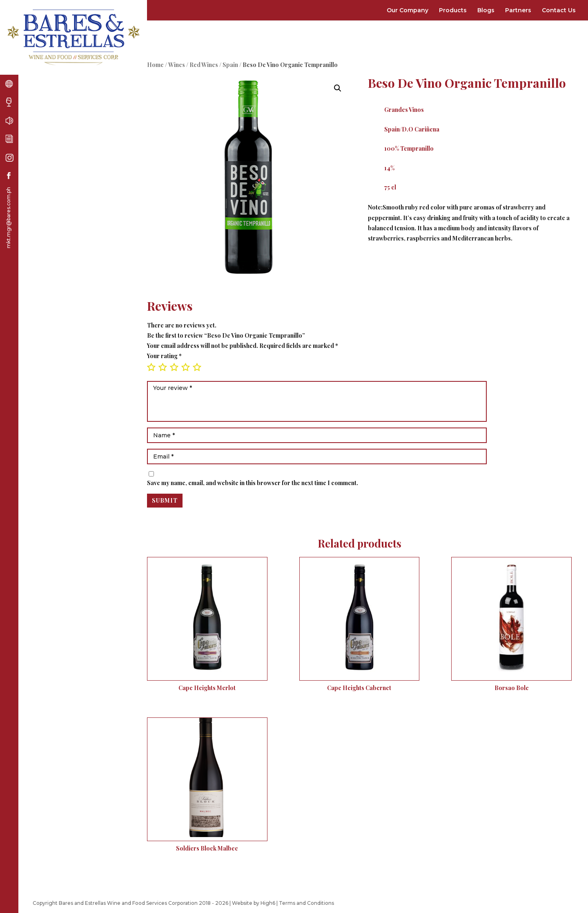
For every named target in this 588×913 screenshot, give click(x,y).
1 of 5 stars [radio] (151, 367)
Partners (518, 10)
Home (155, 65)
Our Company (408, 10)
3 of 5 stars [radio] (174, 367)
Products (453, 10)
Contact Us (559, 10)
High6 (268, 903)
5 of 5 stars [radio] (197, 367)
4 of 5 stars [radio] (185, 367)
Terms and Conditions (306, 903)
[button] (338, 88)
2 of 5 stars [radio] (163, 367)
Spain (230, 65)
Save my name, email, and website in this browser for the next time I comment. (253, 483)
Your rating (164, 356)
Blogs (486, 10)
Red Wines (204, 65)
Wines (177, 65)
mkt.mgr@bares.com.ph (8, 218)
